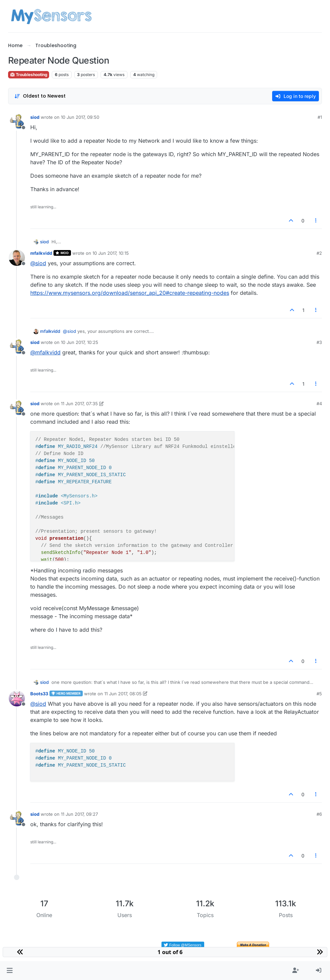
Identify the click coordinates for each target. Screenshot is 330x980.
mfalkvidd (41, 253)
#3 (319, 342)
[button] (10, 971)
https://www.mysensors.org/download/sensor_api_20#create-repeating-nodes (130, 293)
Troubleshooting (29, 75)
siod (35, 117)
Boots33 (39, 694)
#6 (319, 814)
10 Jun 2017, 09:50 (80, 117)
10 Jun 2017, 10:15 (111, 253)
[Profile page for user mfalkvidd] (17, 258)
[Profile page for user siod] (17, 122)
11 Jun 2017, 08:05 (123, 694)
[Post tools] (316, 221)
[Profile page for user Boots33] (17, 698)
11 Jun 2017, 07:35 (79, 404)
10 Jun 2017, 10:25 (80, 342)
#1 (320, 117)
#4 (319, 404)
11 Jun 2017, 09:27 (79, 814)
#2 (319, 253)
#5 (319, 694)
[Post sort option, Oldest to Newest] (40, 96)
